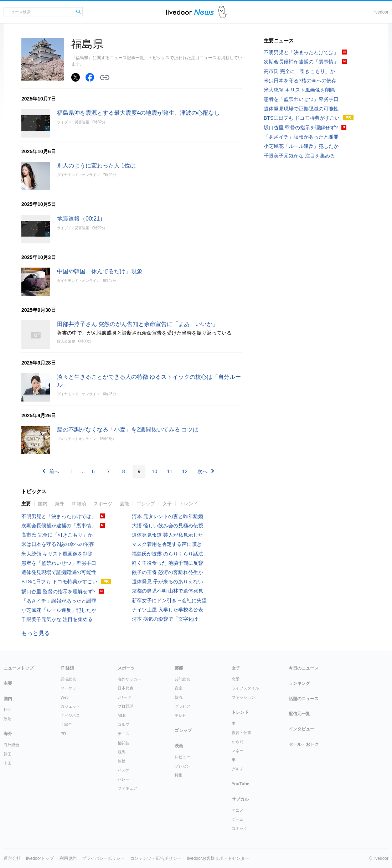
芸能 (124, 504)
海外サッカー (129, 679)
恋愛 (236, 679)
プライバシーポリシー (103, 858)
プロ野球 (125, 706)
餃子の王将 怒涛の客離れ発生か (167, 572)
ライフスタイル (245, 688)
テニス (123, 734)
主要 (26, 504)
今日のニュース (304, 668)
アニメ (238, 810)
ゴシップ (146, 504)
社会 (7, 709)
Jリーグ (125, 697)
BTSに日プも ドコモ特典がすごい (59, 582)
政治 (7, 719)
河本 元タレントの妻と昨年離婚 (167, 516)
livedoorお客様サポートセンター (218, 858)
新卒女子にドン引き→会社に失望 (169, 600)
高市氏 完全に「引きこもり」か (57, 535)
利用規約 (68, 858)
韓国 (7, 754)
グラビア (182, 706)
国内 (43, 504)
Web (65, 697)
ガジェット (70, 706)
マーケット (70, 688)
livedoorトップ (40, 858)
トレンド (189, 504)
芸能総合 (182, 679)
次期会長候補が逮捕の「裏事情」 (59, 526)
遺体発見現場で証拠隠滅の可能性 (59, 572)
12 (185, 471)
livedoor (381, 12)
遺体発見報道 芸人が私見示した (167, 535)
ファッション (243, 697)
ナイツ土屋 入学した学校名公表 (167, 610)
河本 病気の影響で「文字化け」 (167, 619)
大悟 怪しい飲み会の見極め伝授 (167, 526)
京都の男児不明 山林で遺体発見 (167, 591)
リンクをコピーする (105, 78)
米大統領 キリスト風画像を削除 (57, 554)
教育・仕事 (241, 733)
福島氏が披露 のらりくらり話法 (167, 554)
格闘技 (123, 743)
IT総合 (66, 724)
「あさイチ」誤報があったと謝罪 (59, 601)
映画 (179, 746)
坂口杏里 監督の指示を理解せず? (58, 591)
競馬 (122, 752)
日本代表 (125, 688)
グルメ (238, 769)
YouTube (241, 784)
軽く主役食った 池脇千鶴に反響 (167, 563)
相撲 (122, 761)
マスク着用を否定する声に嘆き (167, 544)
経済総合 (68, 679)
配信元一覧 (299, 714)
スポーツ (103, 504)
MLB (122, 715)
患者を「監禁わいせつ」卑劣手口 (59, 563)
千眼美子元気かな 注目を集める (57, 619)
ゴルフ (123, 724)
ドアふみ (223, 12)
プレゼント (184, 766)
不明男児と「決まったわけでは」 (59, 516)
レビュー (182, 757)
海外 (60, 504)
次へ (202, 471)
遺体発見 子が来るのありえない (167, 582)
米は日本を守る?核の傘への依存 (58, 544)
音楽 (179, 688)
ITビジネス (70, 715)
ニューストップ (19, 668)
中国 (7, 763)
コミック (239, 828)
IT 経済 (79, 504)
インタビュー (301, 729)
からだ (238, 742)
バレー (123, 779)
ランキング (299, 683)
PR (63, 734)
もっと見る (36, 633)
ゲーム (238, 819)
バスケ (123, 770)
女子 (167, 504)
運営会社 (12, 858)
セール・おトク (304, 744)
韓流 (179, 697)
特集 (179, 775)
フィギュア (127, 788)
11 (170, 471)
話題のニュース (304, 699)
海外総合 (11, 745)
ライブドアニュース (190, 12)
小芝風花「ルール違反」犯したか (59, 610)
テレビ (180, 715)
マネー (238, 751)
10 (155, 471)
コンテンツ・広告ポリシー (156, 858)
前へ (54, 471)
